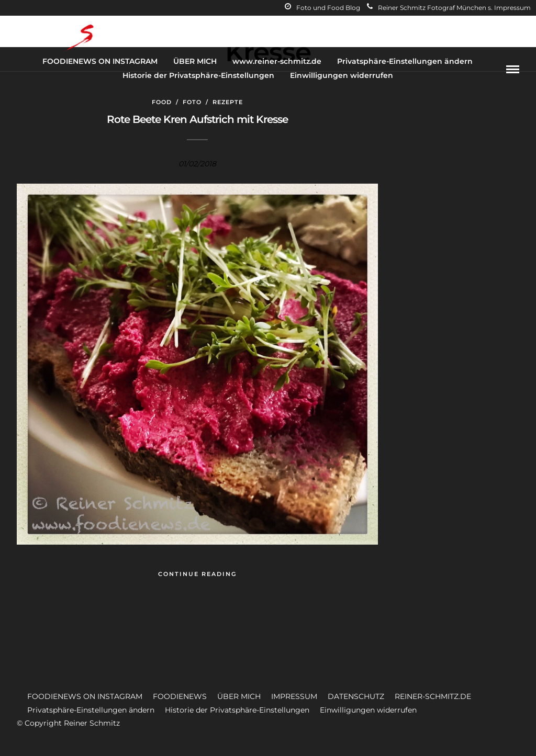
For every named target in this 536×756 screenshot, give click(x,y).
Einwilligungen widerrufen (342, 75)
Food (162, 102)
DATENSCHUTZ (356, 696)
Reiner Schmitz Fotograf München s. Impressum (449, 8)
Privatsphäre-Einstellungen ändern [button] (91, 710)
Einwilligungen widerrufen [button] (368, 710)
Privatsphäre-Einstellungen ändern (405, 61)
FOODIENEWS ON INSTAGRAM (100, 61)
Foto (192, 102)
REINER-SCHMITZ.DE (433, 696)
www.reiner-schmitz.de (277, 61)
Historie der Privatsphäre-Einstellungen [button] (237, 710)
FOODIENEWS (180, 696)
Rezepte (228, 102)
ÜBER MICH (195, 61)
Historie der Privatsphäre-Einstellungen (198, 75)
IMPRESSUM (294, 696)
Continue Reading (197, 574)
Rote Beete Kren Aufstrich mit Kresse (197, 119)
